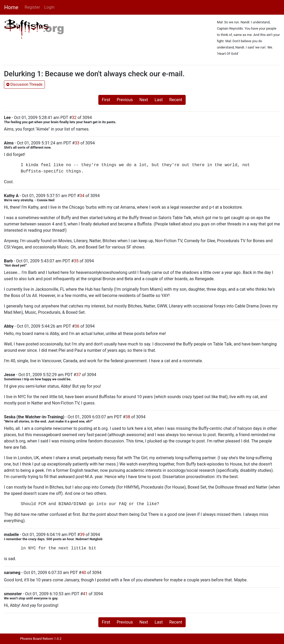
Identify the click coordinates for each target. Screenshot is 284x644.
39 (82, 535)
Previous (125, 100)
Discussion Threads (24, 84)
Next (144, 100)
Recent (176, 100)
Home (11, 7)
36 (77, 326)
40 (84, 573)
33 (77, 143)
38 (128, 417)
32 (74, 118)
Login (49, 7)
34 (82, 196)
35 (76, 261)
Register (32, 7)
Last (159, 100)
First (106, 100)
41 (85, 594)
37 (78, 375)
